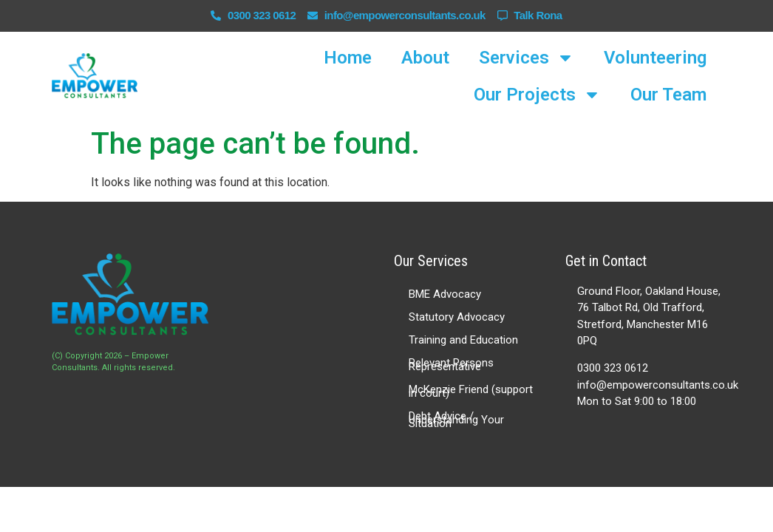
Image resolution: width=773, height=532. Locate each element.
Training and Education (463, 340)
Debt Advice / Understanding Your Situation (456, 420)
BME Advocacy (445, 294)
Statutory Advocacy (457, 317)
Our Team (668, 95)
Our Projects (537, 95)
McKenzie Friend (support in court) (471, 391)
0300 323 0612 (613, 368)
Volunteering (655, 58)
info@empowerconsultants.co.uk (658, 385)
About (425, 58)
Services (527, 58)
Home (348, 58)
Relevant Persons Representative (451, 365)
